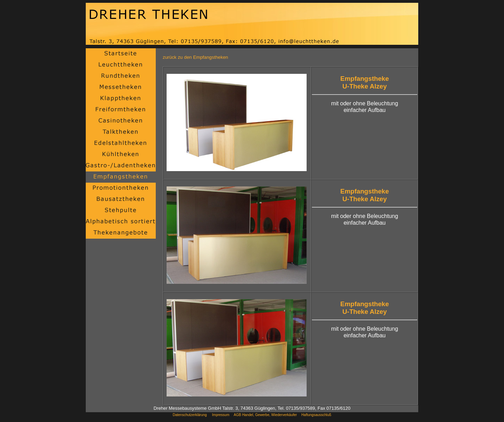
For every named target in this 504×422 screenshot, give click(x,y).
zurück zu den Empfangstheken (195, 57)
